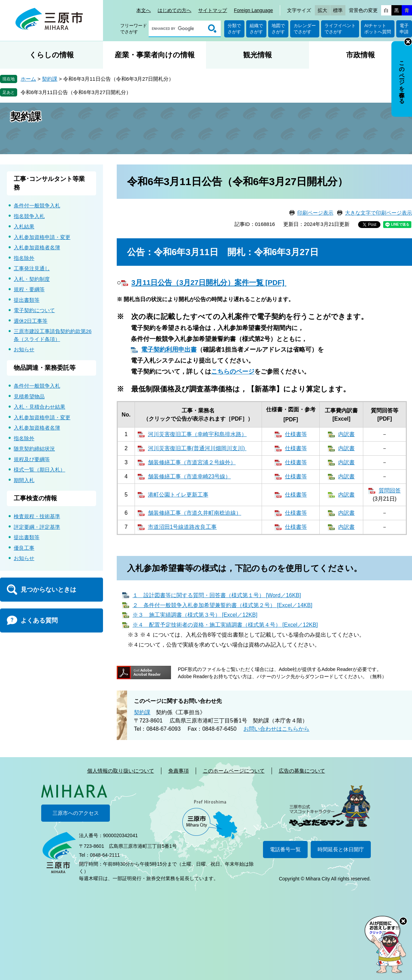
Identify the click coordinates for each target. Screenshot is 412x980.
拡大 (322, 10)
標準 (338, 10)
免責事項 (179, 771)
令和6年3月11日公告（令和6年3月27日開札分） (76, 92)
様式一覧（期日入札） (39, 470)
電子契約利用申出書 (169, 350)
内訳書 (346, 434)
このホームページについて (234, 771)
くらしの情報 (51, 55)
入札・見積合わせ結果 (39, 407)
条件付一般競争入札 (37, 206)
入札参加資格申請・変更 (42, 237)
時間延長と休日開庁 (341, 849)
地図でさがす (278, 29)
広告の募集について (302, 771)
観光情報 (257, 55)
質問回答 (390, 491)
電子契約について (34, 310)
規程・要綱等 (29, 289)
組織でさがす (256, 29)
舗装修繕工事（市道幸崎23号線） (190, 476)
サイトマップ (213, 10)
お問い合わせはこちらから (276, 729)
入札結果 (24, 226)
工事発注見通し (32, 268)
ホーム (28, 79)
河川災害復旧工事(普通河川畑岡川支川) (197, 448)
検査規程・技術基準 (37, 516)
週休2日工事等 (31, 321)
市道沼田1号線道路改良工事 (182, 527)
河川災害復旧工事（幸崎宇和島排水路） (197, 434)
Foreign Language (253, 10)
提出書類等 (27, 300)
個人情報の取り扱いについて (121, 771)
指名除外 (24, 258)
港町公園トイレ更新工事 (178, 495)
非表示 (408, 42)
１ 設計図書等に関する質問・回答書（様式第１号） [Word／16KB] (217, 595)
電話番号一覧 (285, 849)
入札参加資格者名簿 (37, 247)
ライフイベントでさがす (340, 29)
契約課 (50, 79)
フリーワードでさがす (134, 29)
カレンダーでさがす (305, 29)
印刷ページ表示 (315, 213)
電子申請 (404, 29)
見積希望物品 (29, 396)
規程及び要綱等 (32, 459)
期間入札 (24, 480)
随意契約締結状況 (34, 449)
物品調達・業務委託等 (45, 368)
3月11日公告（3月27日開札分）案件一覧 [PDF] (209, 282)
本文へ (144, 10)
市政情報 (360, 55)
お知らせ (24, 349)
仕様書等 (296, 434)
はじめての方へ (174, 10)
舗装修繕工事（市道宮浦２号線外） (192, 462)
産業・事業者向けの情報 (155, 55)
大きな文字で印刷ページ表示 (379, 213)
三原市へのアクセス (76, 813)
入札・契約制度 (32, 279)
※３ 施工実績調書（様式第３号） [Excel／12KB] (195, 615)
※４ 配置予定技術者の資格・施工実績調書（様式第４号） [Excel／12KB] (225, 625)
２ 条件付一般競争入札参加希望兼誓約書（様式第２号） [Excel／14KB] (222, 605)
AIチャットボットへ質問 (378, 29)
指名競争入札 (29, 216)
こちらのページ (233, 372)
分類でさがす (234, 29)
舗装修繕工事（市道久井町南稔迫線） (195, 513)
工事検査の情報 (35, 498)
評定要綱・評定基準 (37, 527)
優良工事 (24, 548)
